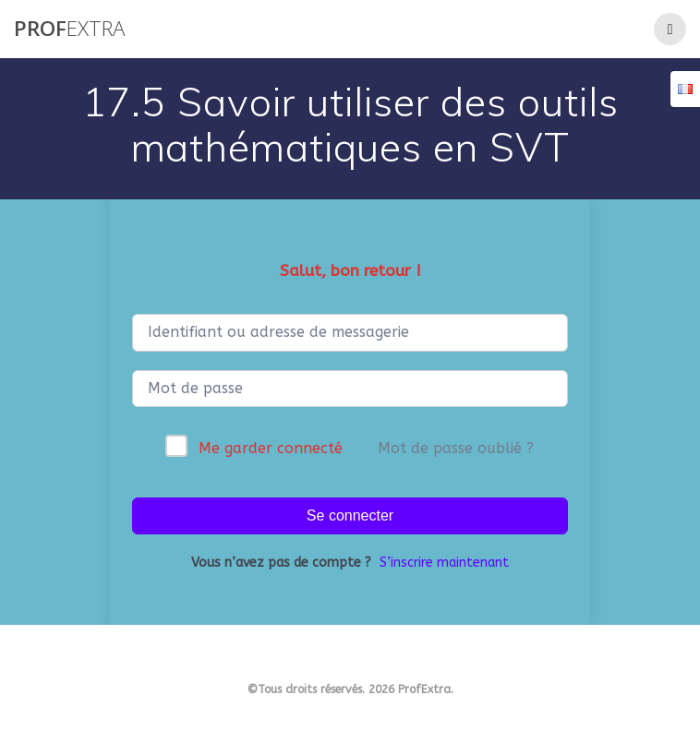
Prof (69, 29)
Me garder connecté (271, 448)
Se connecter (350, 515)
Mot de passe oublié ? (456, 448)
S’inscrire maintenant (444, 563)
